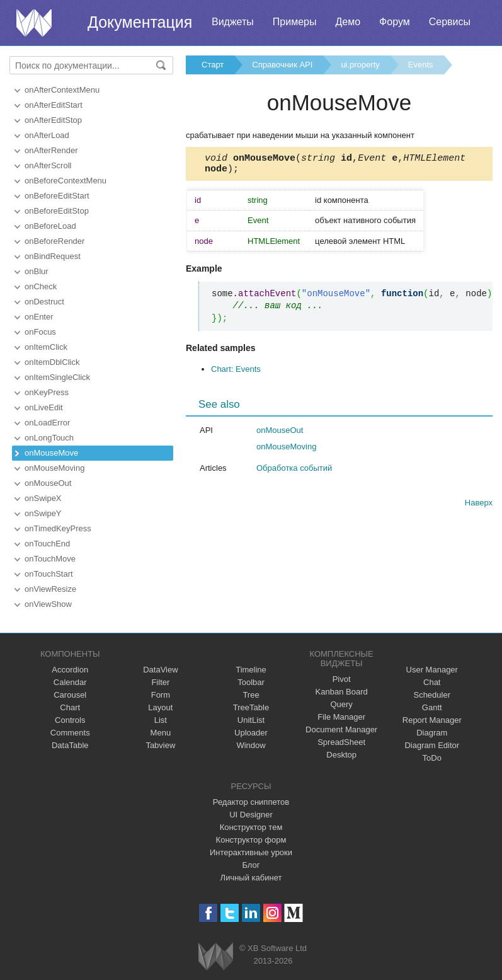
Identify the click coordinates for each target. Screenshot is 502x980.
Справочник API (282, 65)
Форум (395, 22)
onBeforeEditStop (57, 211)
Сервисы (450, 22)
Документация (140, 22)
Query (341, 704)
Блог (251, 865)
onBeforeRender (54, 241)
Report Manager (432, 720)
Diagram (432, 733)
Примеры (295, 22)
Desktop (341, 755)
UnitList (251, 720)
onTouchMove (50, 559)
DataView (160, 670)
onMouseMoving (54, 468)
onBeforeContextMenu (66, 181)
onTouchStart (49, 574)
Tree (251, 695)
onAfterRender (51, 150)
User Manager (432, 670)
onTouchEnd (47, 544)
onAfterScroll (48, 165)
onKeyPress (47, 392)
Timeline (251, 670)
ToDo (432, 758)
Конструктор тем (251, 827)
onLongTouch (49, 438)
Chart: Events (236, 373)
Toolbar (251, 682)
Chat (432, 682)
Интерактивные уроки (251, 852)
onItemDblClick (52, 362)
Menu (161, 733)
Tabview (160, 745)
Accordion (70, 670)
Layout (160, 707)
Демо (348, 22)
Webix (216, 956)
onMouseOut (48, 483)
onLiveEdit (44, 407)
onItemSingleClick (57, 377)
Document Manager (341, 729)
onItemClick (46, 347)
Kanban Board (342, 692)
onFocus (40, 332)
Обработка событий (294, 472)
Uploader (251, 733)
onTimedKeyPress (58, 528)
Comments (70, 733)
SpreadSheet (341, 742)
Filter (160, 682)
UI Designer (251, 815)
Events (421, 65)
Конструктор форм (251, 840)
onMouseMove (51, 453)
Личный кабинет (251, 878)
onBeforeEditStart (57, 196)
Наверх (479, 506)
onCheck (41, 286)
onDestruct (44, 302)
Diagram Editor (432, 745)
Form (161, 695)
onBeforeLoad (50, 226)
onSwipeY (43, 513)
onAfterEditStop (53, 120)
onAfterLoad (47, 135)
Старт (213, 65)
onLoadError (47, 423)
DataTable (70, 745)
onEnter (39, 317)
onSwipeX (43, 498)
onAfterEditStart (54, 105)
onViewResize (50, 589)
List (161, 720)
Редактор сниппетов (251, 802)
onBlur (37, 271)
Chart (70, 707)
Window (251, 745)
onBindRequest (53, 256)
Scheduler (432, 695)
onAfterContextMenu (62, 90)
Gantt (432, 707)
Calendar (70, 682)
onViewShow (48, 604)
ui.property (360, 65)
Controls (70, 720)
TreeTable (251, 707)
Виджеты (233, 22)
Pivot (342, 679)
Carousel (70, 695)
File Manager (341, 717)
